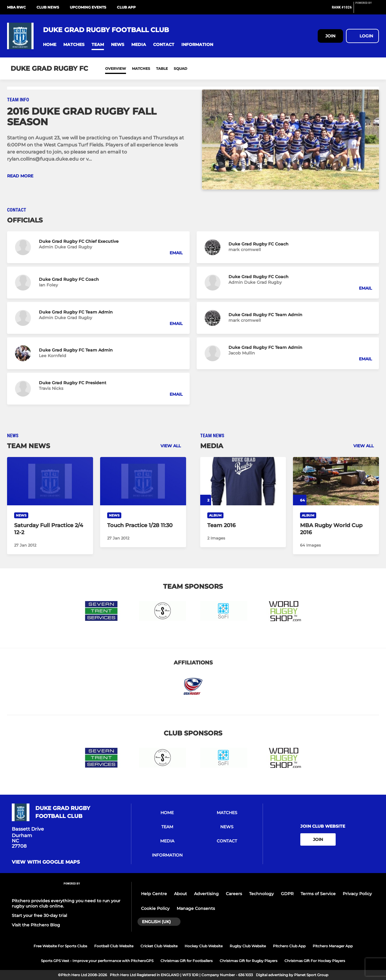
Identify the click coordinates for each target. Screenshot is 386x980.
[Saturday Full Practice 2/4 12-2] (50, 481)
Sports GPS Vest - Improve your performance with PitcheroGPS (97, 961)
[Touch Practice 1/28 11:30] (143, 481)
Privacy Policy (357, 894)
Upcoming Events (88, 7)
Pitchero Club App (289, 946)
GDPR (287, 894)
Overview (116, 69)
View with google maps (46, 862)
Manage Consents (196, 908)
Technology (261, 894)
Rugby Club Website (248, 946)
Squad (180, 69)
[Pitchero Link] (367, 10)
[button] (50, 45)
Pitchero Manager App (333, 946)
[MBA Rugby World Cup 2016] (336, 481)
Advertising (206, 894)
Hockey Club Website (204, 946)
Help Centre (154, 894)
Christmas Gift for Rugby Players (249, 961)
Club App (126, 7)
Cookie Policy (155, 908)
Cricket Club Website (159, 946)
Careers (234, 894)
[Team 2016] (243, 481)
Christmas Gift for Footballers (187, 961)
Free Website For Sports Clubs (60, 946)
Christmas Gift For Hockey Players (315, 961)
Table (162, 69)
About (180, 894)
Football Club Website (114, 946)
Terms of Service (318, 894)
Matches (141, 69)
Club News (48, 7)
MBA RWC (16, 7)
